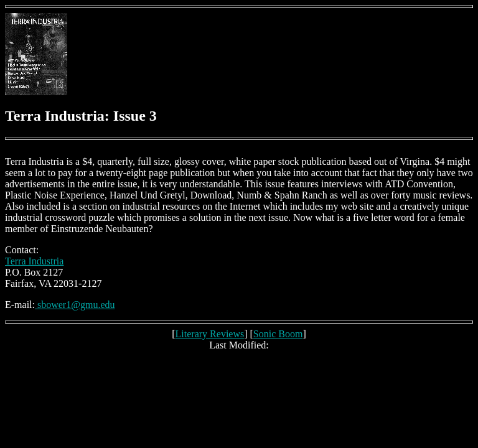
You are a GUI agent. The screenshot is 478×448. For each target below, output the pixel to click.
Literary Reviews (210, 334)
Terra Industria (34, 261)
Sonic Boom (278, 334)
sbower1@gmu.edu (75, 305)
